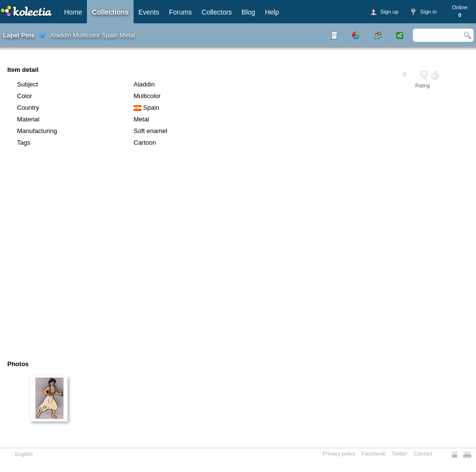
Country (28, 108)
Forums (180, 12)
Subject (27, 84)
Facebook (374, 454)
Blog (248, 12)
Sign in (428, 12)
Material (28, 119)
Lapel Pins (19, 35)
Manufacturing (37, 131)
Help (272, 12)
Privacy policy (339, 454)
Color (25, 96)
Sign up (389, 12)
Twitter (399, 454)
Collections (110, 12)
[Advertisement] (91, 257)
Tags (24, 143)
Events (149, 12)
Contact (423, 454)
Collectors (217, 12)
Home (73, 12)
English (24, 454)
